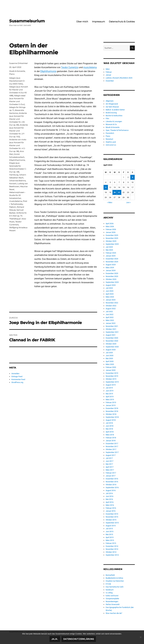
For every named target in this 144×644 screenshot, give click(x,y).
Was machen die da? (114, 613)
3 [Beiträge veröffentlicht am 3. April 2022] (132, 177)
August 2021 (111, 335)
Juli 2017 (109, 458)
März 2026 (110, 226)
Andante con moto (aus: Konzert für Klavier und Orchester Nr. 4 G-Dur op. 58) (18, 145)
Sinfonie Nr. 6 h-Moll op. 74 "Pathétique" (18, 216)
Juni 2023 (109, 291)
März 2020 (110, 364)
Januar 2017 (111, 476)
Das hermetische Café (115, 587)
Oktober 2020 (111, 344)
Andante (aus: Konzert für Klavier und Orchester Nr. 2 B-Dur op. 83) (18, 119)
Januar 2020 (111, 370)
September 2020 (112, 347)
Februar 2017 (111, 473)
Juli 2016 (109, 493)
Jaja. (55, 639)
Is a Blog (109, 593)
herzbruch (110, 590)
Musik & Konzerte (17, 71)
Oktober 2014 (111, 552)
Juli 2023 (109, 288)
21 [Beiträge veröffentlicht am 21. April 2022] (119, 192)
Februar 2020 (111, 367)
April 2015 (110, 537)
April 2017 (110, 467)
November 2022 (112, 303)
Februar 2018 (111, 438)
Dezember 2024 (112, 259)
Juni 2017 (109, 461)
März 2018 (110, 435)
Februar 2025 (111, 253)
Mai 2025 (109, 250)
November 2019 (112, 376)
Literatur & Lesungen (114, 121)
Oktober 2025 (111, 241)
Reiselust (109, 139)
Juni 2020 (109, 356)
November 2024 (112, 262)
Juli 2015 (109, 529)
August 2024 (111, 265)
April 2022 (110, 317)
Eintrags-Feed (17, 376)
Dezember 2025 (112, 235)
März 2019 (110, 400)
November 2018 (112, 411)
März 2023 (110, 297)
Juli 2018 (109, 423)
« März (110, 202)
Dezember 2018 (112, 408)
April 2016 (110, 502)
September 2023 (112, 282)
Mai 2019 (109, 394)
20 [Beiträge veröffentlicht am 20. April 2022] (115, 192)
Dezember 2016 (112, 479)
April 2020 (110, 361)
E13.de (108, 584)
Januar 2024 (111, 270)
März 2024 (110, 268)
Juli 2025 (109, 247)
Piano (12, 74)
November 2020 (112, 341)
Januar (108, 75)
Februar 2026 (111, 229)
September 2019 (112, 382)
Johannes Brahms (17, 181)
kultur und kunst (112, 596)
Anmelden (15, 374)
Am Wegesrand (112, 104)
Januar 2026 (111, 232)
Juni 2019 (109, 391)
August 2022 (111, 309)
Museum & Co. (111, 124)
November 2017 (112, 446)
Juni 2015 (109, 531)
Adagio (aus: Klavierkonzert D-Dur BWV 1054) (17, 81)
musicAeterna (90, 67)
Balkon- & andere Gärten (115, 110)
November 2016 (112, 482)
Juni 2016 (109, 496)
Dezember (110, 81)
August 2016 (111, 490)
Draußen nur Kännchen (115, 581)
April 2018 (110, 432)
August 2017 (111, 455)
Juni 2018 (109, 426)
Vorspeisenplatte (112, 599)
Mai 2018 (109, 429)
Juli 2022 (109, 312)
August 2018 (111, 420)
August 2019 (111, 385)
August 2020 (111, 350)
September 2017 (112, 452)
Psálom (13, 207)
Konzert (13, 184)
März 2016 (110, 505)
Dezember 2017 (112, 444)
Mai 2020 (109, 358)
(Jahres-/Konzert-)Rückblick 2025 (119, 78)
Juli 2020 (109, 353)
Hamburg (14, 175)
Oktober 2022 (111, 306)
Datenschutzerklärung (79, 639)
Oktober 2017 (111, 449)
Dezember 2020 (112, 338)
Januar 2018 (111, 441)
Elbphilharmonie (48, 71)
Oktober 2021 (111, 329)
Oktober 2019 (111, 379)
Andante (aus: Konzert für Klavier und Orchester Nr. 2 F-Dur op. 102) (18, 131)
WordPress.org (17, 382)
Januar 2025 (111, 256)
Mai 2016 (109, 499)
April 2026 (110, 224)
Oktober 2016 (111, 485)
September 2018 (112, 417)
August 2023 (111, 285)
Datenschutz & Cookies (122, 22)
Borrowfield (110, 575)
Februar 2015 (111, 543)
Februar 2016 (111, 508)
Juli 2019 (109, 388)
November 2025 (112, 238)
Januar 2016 (111, 511)
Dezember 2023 (112, 273)
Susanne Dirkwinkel (18, 63)
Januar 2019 (111, 405)
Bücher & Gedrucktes (114, 116)
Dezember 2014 (112, 546)
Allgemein (110, 101)
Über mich (82, 22)
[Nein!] (141, 637)
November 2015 (112, 517)
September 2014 (112, 555)
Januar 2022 (111, 323)
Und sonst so (111, 145)
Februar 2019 (111, 402)
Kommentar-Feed (18, 379)
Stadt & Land (111, 142)
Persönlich (110, 133)
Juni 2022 (109, 314)
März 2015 (110, 540)
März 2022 (110, 320)
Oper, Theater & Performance (117, 130)
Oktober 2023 (111, 279)
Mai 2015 (109, 534)
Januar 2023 (111, 300)
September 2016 (112, 488)
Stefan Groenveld (112, 604)
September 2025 (112, 244)
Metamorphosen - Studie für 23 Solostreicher (17, 195)
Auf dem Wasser (112, 107)
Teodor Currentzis (70, 67)
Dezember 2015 (112, 514)
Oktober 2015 (111, 520)
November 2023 (112, 276)
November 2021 (112, 326)
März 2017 (110, 470)
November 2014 (112, 549)
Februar (109, 72)
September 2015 (112, 523)
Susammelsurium (27, 21)
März (108, 69)
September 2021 (112, 332)
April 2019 (110, 397)
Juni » (128, 202)
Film (107, 119)
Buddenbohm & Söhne (114, 578)
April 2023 (110, 294)
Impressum (98, 22)
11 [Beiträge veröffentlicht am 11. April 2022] (106, 187)
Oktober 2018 (111, 414)
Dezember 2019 (112, 373)
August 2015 (111, 526)
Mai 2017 (109, 464)
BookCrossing (111, 113)
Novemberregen (112, 601)
